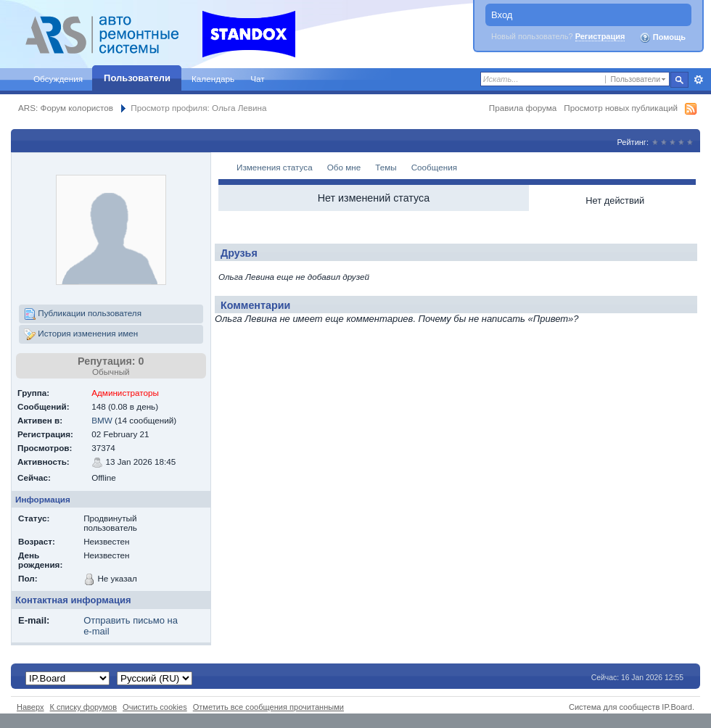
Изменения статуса (275, 167)
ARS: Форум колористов (66, 108)
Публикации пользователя (83, 314)
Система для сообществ (614, 707)
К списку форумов (84, 707)
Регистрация (600, 36)
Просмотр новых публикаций (621, 108)
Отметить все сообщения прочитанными (268, 707)
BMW (102, 420)
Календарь (213, 79)
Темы (386, 167)
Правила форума (523, 108)
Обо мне (344, 167)
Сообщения (434, 167)
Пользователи (137, 78)
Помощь (662, 38)
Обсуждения (58, 79)
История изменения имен (81, 334)
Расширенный (698, 80)
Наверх (30, 707)
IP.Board (677, 707)
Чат (257, 79)
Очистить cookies (155, 707)
